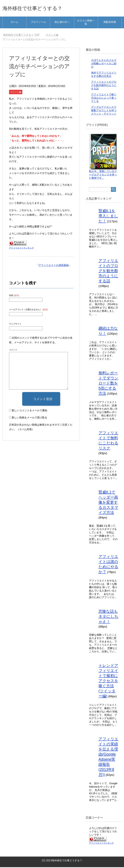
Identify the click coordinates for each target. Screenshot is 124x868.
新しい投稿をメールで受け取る (29, 418)
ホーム (14, 23)
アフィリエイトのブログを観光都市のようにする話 (104, 86)
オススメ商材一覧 (86, 23)
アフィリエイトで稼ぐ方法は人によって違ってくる (104, 99)
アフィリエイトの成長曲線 (54, 266)
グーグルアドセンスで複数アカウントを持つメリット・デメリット (104, 111)
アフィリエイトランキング (21, 249)
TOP (21, 36)
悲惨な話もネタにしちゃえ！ (108, 617)
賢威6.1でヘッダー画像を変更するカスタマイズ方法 (108, 503)
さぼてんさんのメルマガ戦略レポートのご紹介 (104, 64)
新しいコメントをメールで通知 (29, 411)
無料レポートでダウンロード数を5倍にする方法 (108, 384)
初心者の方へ (62, 23)
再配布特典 (110, 23)
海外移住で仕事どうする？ (37, 9)
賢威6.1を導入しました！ (108, 217)
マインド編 (16, 93)
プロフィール (38, 23)
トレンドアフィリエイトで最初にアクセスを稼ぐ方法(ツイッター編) (108, 682)
